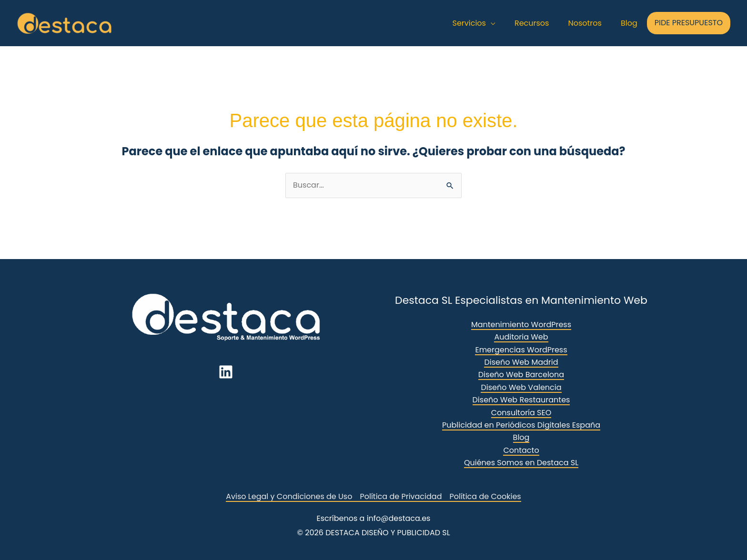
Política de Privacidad (401, 496)
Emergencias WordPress (521, 350)
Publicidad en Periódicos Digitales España (521, 425)
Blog (521, 437)
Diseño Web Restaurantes (521, 400)
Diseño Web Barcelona (521, 375)
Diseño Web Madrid (521, 362)
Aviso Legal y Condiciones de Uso (289, 496)
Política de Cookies (485, 496)
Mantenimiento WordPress (521, 325)
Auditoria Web (521, 337)
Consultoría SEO (521, 413)
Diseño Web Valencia (521, 387)
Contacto (521, 450)
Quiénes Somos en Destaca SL (521, 463)
